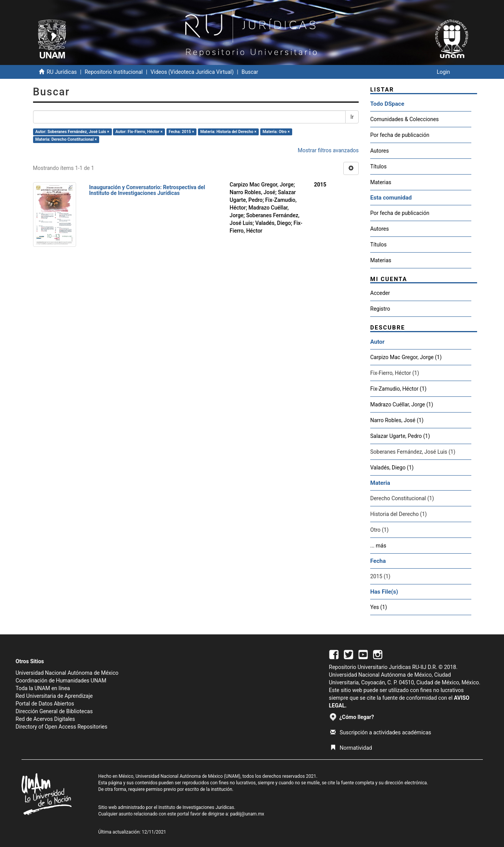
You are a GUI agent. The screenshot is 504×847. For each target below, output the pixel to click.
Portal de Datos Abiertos (45, 704)
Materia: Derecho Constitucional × (66, 139)
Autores (379, 151)
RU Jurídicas (62, 72)
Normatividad (351, 748)
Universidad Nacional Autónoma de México (67, 673)
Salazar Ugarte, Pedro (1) (400, 436)
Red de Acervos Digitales (45, 719)
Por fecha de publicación (400, 135)
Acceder (380, 293)
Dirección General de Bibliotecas (54, 711)
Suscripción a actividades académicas (381, 732)
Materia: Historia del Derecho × (228, 132)
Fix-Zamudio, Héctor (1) (398, 389)
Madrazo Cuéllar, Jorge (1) (402, 404)
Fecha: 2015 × (181, 132)
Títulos (378, 166)
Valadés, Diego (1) (392, 468)
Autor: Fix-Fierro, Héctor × (139, 132)
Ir (352, 117)
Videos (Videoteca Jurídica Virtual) (192, 72)
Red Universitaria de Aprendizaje (54, 696)
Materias (381, 182)
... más (378, 546)
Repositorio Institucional (114, 72)
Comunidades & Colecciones (404, 119)
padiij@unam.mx (247, 814)
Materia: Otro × (276, 132)
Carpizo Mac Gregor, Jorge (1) (406, 357)
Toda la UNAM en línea (43, 688)
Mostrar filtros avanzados (328, 150)
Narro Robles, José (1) (397, 420)
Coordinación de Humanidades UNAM (61, 681)
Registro (380, 309)
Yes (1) (379, 607)
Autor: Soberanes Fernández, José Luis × (72, 132)
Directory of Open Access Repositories (62, 727)
